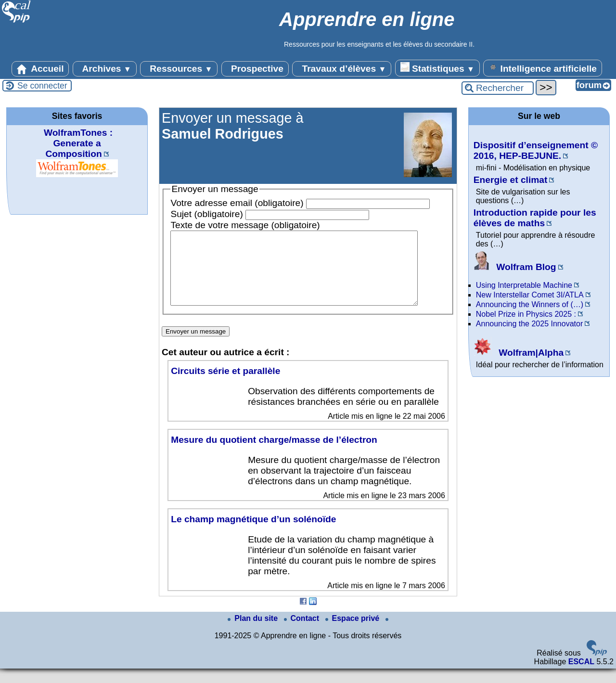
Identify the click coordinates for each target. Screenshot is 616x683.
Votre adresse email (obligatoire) (237, 203)
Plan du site (254, 633)
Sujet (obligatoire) (206, 214)
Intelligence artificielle (543, 68)
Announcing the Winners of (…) (530, 304)
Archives (105, 69)
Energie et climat (511, 180)
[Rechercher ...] (498, 88)
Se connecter (42, 86)
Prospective (255, 69)
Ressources (179, 69)
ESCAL (581, 676)
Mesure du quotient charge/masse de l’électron (274, 454)
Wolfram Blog (515, 267)
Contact (303, 633)
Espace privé (353, 633)
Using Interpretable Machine (524, 285)
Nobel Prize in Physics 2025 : (526, 314)
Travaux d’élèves (342, 69)
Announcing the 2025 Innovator (529, 324)
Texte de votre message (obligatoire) (245, 225)
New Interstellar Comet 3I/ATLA (530, 295)
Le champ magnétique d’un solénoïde (253, 534)
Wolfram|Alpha (519, 353)
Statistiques (437, 68)
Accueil (40, 69)
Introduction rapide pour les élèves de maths (535, 218)
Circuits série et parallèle (225, 385)
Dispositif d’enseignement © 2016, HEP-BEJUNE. (536, 150)
